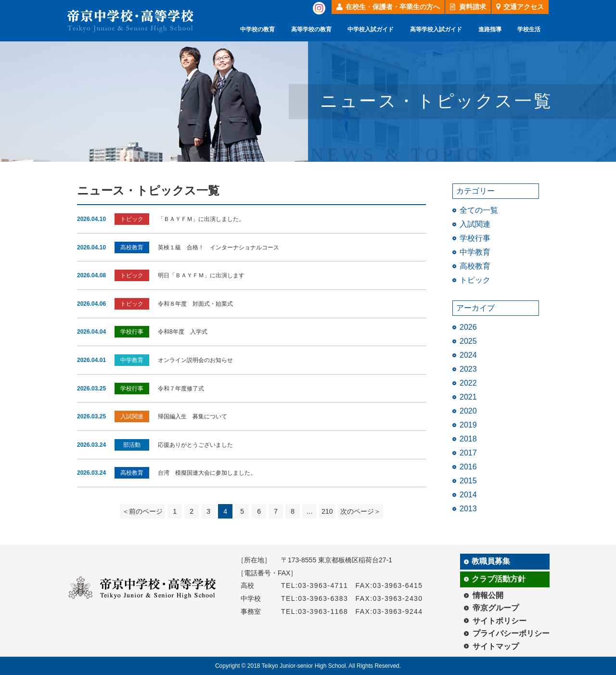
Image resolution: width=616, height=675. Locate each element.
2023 (468, 369)
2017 (468, 453)
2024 (468, 355)
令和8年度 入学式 (183, 332)
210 (327, 511)
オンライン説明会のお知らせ (195, 360)
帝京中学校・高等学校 (130, 21)
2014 (468, 495)
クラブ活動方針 (499, 579)
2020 (468, 411)
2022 (468, 383)
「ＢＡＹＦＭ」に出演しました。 (201, 219)
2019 (468, 425)
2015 (468, 481)
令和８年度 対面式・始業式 (195, 304)
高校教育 (475, 266)
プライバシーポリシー (511, 633)
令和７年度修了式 (181, 389)
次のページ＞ (360, 511)
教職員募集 (491, 561)
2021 (468, 397)
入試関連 (475, 224)
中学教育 (475, 252)
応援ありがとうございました (195, 445)
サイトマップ (496, 646)
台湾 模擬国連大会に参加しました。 (207, 473)
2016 (468, 467)
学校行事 (475, 238)
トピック (475, 280)
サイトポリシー (500, 621)
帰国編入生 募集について (192, 416)
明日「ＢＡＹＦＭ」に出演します (201, 275)
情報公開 (488, 595)
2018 (468, 439)
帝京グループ (496, 608)
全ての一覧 (479, 210)
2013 (468, 509)
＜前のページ (142, 511)
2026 (468, 327)
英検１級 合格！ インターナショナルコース (218, 247)
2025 (468, 341)
